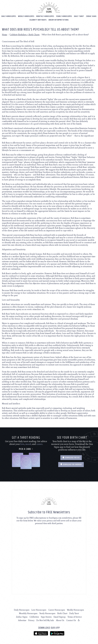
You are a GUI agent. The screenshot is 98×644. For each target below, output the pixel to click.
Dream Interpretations (59, 20)
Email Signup (60, 617)
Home (5, 35)
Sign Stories (46, 617)
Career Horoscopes (57, 610)
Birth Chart (62, 613)
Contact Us (71, 620)
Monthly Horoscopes (45, 16)
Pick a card (26, 449)
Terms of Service (75, 617)
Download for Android (71, 464)
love (22, 444)
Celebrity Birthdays (38, 20)
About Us (60, 620)
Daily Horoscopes (9, 16)
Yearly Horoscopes (64, 16)
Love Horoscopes (39, 610)
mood (28, 444)
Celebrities (34, 617)
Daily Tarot (79, 16)
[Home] (49, 7)
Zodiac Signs (91, 16)
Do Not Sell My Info (45, 620)
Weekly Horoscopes (26, 16)
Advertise (22, 620)
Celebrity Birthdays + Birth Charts (25, 35)
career (39, 444)
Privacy (31, 620)
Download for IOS (71, 457)
